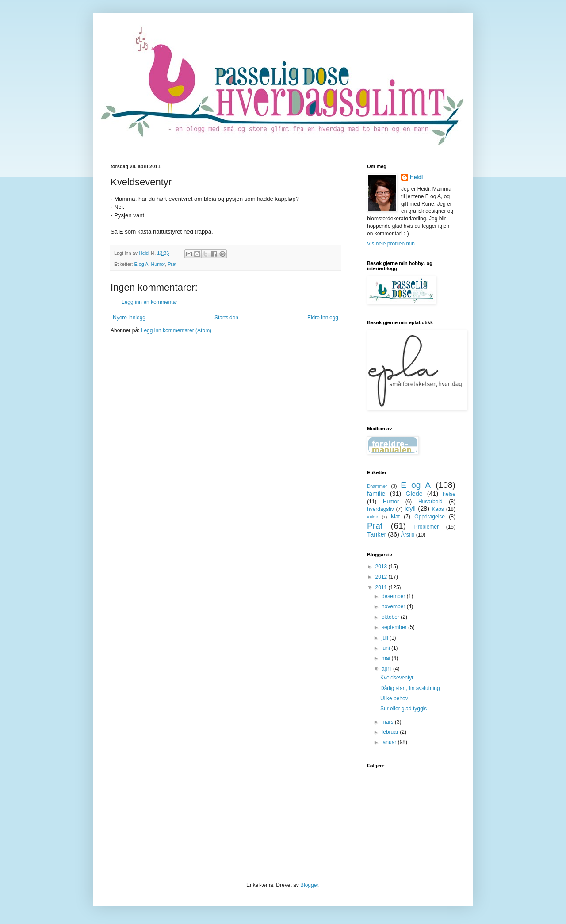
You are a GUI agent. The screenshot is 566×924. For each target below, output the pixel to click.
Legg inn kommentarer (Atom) (176, 330)
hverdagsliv (381, 509)
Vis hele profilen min (391, 244)
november (394, 606)
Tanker (377, 534)
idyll (410, 509)
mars (388, 722)
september (395, 627)
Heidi (416, 177)
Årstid (408, 535)
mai (387, 658)
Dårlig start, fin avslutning (410, 688)
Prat (172, 264)
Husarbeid (430, 502)
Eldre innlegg (323, 318)
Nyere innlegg (129, 318)
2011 (382, 587)
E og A (141, 264)
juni (386, 648)
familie (376, 494)
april (387, 669)
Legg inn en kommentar (149, 302)
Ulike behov (394, 698)
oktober (391, 617)
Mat (395, 517)
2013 (382, 567)
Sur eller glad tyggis (403, 709)
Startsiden (226, 318)
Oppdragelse (430, 517)
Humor (158, 264)
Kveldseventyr (397, 678)
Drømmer (377, 486)
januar (390, 742)
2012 (382, 577)
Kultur (373, 517)
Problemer (426, 527)
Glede (414, 494)
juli (386, 638)
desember (394, 596)
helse (449, 494)
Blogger (309, 885)
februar (391, 732)
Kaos (438, 509)
